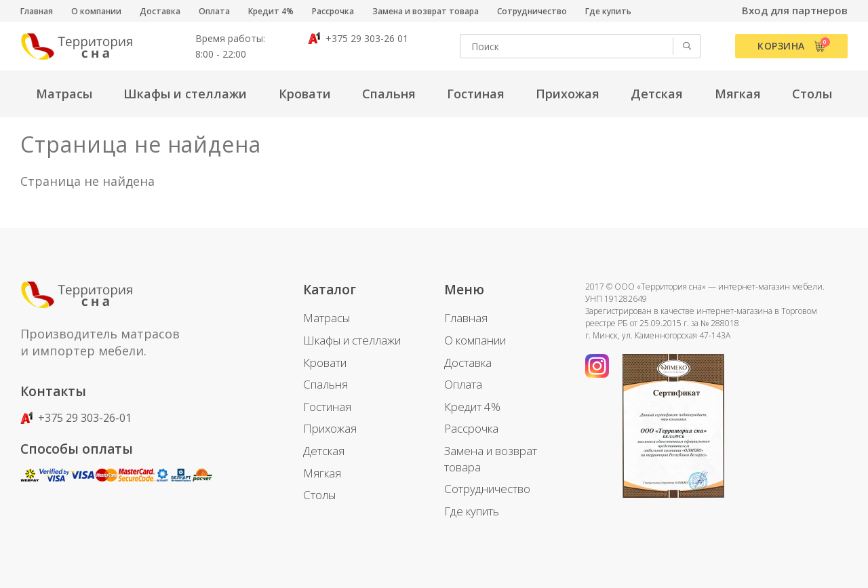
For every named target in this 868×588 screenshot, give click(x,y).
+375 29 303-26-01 (76, 418)
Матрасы (327, 318)
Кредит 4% (271, 11)
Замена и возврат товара (426, 11)
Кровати (325, 362)
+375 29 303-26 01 (358, 38)
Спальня (325, 384)
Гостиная (327, 407)
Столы (319, 495)
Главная (37, 11)
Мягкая (322, 473)
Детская (324, 451)
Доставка (160, 11)
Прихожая (330, 428)
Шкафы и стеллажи (352, 340)
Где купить (608, 11)
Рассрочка (333, 11)
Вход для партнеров (795, 10)
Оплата (214, 11)
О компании (96, 11)
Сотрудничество (532, 11)
